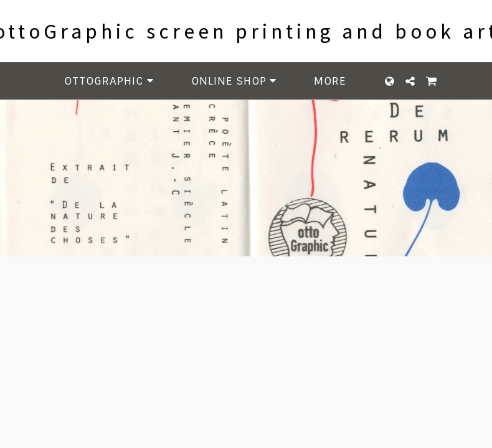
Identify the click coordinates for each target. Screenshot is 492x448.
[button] (111, 81)
